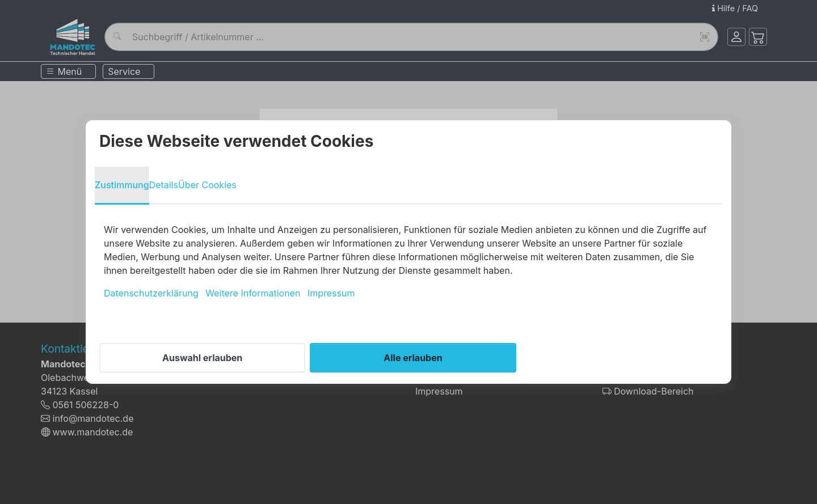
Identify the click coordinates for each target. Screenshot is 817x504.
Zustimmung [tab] (122, 185)
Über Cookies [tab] (207, 185)
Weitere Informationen (253, 293)
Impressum (331, 293)
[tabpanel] (408, 261)
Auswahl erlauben (202, 358)
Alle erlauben (413, 358)
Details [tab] (164, 185)
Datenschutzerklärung (151, 293)
